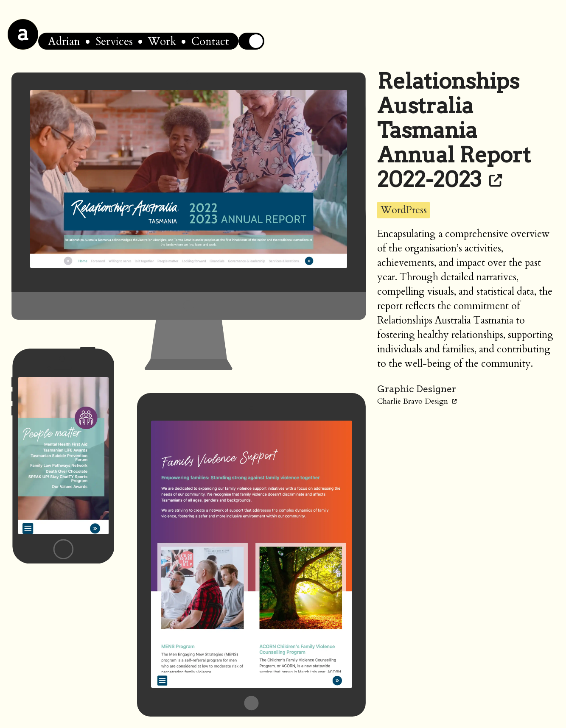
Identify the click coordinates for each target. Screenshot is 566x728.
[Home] (23, 34)
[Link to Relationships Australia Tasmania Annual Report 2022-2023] (496, 179)
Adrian (64, 41)
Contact (210, 41)
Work (162, 41)
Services (114, 41)
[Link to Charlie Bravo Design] (454, 401)
